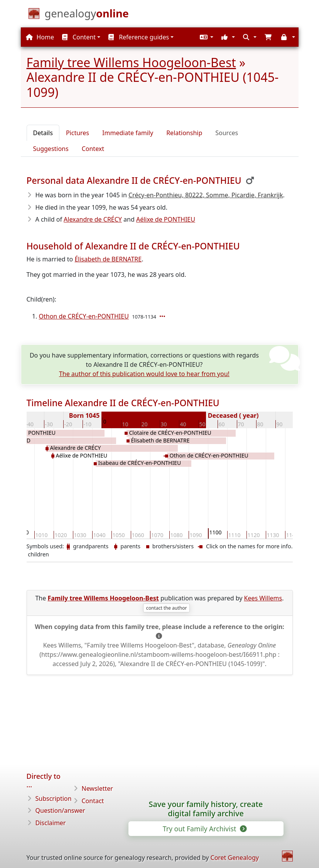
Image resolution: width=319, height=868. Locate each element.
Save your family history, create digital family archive (206, 809)
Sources (227, 133)
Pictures (78, 133)
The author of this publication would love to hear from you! (144, 374)
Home (40, 37)
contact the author (167, 608)
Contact (93, 801)
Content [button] (79, 37)
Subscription (54, 798)
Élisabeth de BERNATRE (108, 259)
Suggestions (51, 149)
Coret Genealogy (235, 858)
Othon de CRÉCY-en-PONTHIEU (84, 316)
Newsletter (97, 788)
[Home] (87, 15)
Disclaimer (51, 823)
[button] (206, 37)
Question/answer (60, 810)
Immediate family (128, 133)
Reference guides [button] (139, 37)
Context (93, 149)
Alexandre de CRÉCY (93, 219)
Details (43, 133)
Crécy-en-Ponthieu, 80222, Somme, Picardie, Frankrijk (206, 195)
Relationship (184, 133)
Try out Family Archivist (204, 829)
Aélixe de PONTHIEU (166, 219)
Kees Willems (263, 598)
